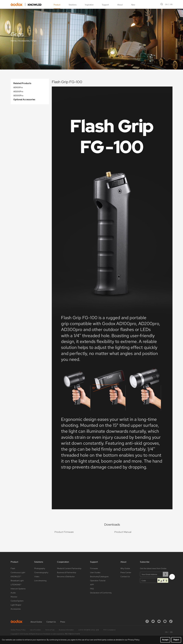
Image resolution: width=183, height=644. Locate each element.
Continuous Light (18, 572)
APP (92, 585)
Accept (165, 640)
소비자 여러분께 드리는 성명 (89, 630)
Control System (17, 601)
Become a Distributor (66, 577)
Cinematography (41, 572)
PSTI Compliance (109, 630)
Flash (13, 568)
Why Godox (125, 568)
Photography (40, 568)
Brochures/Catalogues (99, 577)
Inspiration (89, 5)
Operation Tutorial (98, 581)
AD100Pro (18, 87)
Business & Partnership (67, 572)
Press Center (126, 572)
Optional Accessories (24, 100)
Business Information (66, 630)
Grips (34, 41)
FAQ (92, 589)
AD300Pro (18, 96)
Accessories (24, 41)
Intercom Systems (18, 589)
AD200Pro (18, 92)
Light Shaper (16, 605)
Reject (176, 640)
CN (166, 4)
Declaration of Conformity (101, 593)
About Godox (36, 622)
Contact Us (125, 577)
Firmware (94, 568)
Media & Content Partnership (69, 568)
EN (171, 4)
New (133, 5)
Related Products (22, 83)
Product (57, 5)
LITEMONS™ (16, 585)
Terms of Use (50, 630)
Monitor (14, 597)
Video (37, 577)
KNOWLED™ (16, 577)
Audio (13, 593)
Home (14, 41)
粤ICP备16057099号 (73, 634)
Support (105, 5)
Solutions (73, 5)
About (120, 5)
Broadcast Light (17, 581)
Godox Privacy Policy (18, 630)
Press (63, 622)
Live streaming (40, 581)
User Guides (95, 572)
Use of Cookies (35, 630)
